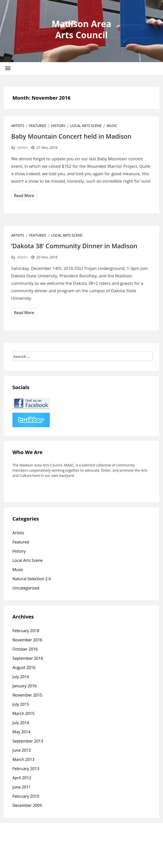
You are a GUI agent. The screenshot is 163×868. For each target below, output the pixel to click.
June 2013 (22, 750)
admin (23, 147)
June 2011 (22, 787)
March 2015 (23, 713)
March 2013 (23, 759)
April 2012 (22, 778)
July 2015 (21, 704)
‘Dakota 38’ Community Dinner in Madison (74, 246)
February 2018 (26, 631)
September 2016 (28, 658)
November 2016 (27, 640)
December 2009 (27, 805)
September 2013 (28, 741)
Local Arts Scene (86, 126)
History (58, 126)
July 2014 (21, 723)
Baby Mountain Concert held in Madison (71, 136)
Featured (38, 126)
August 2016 (24, 667)
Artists (18, 126)
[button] (8, 68)
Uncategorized (26, 588)
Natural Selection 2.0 (32, 579)
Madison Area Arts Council (82, 29)
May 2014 (21, 732)
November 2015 (27, 695)
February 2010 (26, 796)
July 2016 (21, 677)
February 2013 (26, 769)
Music (112, 126)
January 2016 (25, 686)
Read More (24, 196)
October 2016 (25, 649)
